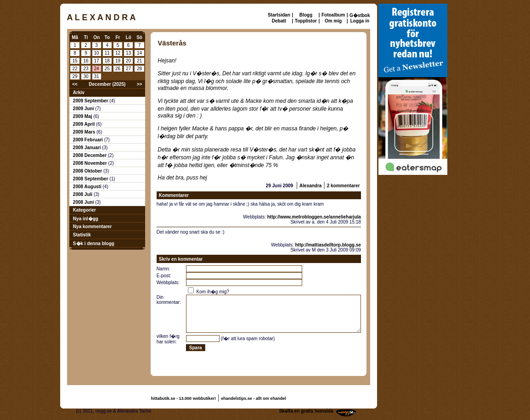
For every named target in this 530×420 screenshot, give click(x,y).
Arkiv (79, 92)
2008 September (91, 179)
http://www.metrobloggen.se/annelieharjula (314, 217)
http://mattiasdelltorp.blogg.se (328, 245)
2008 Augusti (88, 187)
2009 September (91, 101)
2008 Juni (84, 202)
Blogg (306, 15)
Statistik (82, 235)
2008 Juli (83, 194)
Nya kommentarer (92, 227)
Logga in (360, 21)
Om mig (333, 21)
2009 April (85, 124)
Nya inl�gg (86, 219)
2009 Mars (85, 132)
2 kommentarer (344, 186)
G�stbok (360, 15)
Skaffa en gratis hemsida (306, 411)
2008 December (90, 155)
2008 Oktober (88, 171)
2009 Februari (89, 140)
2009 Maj (83, 116)
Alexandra (310, 186)
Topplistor (306, 21)
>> (140, 84)
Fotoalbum (333, 15)
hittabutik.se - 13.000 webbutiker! (184, 398)
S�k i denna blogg (94, 244)
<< (75, 84)
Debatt (279, 21)
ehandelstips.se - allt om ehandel (253, 398)
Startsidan (279, 15)
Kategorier (85, 210)
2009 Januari (87, 148)
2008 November (91, 163)
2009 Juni (84, 109)
